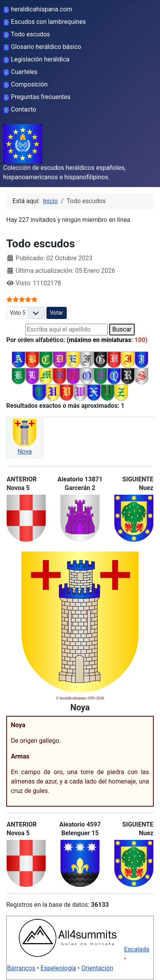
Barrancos (21, 968)
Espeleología (58, 968)
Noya (25, 451)
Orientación (97, 968)
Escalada (137, 949)
